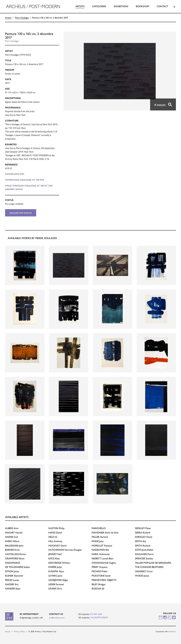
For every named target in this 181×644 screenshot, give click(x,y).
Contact (162, 6)
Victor (144, 571)
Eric (12, 584)
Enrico (15, 554)
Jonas (142, 576)
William (59, 563)
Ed (98, 588)
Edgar (58, 580)
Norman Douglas (65, 550)
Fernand (56, 584)
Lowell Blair (103, 558)
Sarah (101, 576)
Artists (80, 6)
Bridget (99, 584)
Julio (55, 576)
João (98, 541)
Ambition (172, 631)
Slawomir (14, 576)
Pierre (144, 554)
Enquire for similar (21, 213)
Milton (12, 541)
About (8, 631)
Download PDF (15, 174)
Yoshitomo (101, 554)
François (102, 545)
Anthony (55, 541)
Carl (12, 537)
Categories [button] (99, 6)
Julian (12, 571)
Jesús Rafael (144, 550)
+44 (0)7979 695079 (99, 617)
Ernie (12, 550)
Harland (100, 537)
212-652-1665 (96, 614)
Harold (14, 532)
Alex (54, 558)
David (55, 532)
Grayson (100, 567)
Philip (56, 528)
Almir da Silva (105, 532)
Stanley (144, 558)
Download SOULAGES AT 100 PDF (25, 180)
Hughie (104, 563)
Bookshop (142, 6)
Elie (100, 550)
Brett (15, 558)
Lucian (12, 580)
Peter (143, 528)
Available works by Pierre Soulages (32, 238)
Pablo (100, 571)
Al (53, 537)
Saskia (17, 567)
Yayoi (56, 571)
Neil (55, 554)
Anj (141, 541)
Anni (12, 528)
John (14, 545)
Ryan (13, 588)
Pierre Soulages (22, 18)
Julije (55, 567)
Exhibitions (121, 6)
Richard (143, 532)
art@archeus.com (57, 618)
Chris (55, 588)
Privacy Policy (19, 631)
